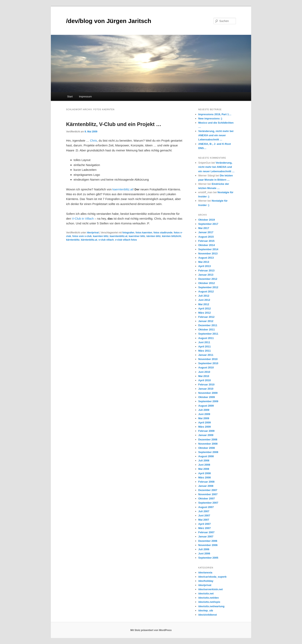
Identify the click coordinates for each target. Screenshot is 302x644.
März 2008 (204, 477)
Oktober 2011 (206, 329)
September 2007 (208, 503)
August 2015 (206, 237)
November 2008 (208, 444)
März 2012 (204, 313)
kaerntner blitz (137, 236)
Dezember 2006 (208, 541)
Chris (93, 140)
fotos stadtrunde (163, 233)
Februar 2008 (206, 482)
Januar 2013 (206, 275)
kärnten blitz (154, 236)
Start (70, 96)
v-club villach (106, 240)
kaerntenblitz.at (123, 189)
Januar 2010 (206, 389)
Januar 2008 (206, 486)
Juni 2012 (204, 300)
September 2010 (208, 363)
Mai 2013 (204, 262)
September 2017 (208, 224)
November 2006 (208, 545)
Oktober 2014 (206, 245)
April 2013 (204, 266)
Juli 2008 (204, 460)
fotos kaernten (144, 233)
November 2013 (208, 253)
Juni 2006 (204, 553)
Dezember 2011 (208, 325)
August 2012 (206, 291)
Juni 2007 (204, 515)
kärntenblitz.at (89, 240)
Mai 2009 (204, 418)
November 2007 (208, 494)
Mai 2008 (204, 469)
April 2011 (204, 346)
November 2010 (208, 359)
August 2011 (206, 338)
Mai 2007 (204, 520)
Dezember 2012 (208, 279)
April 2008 (204, 473)
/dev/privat (93, 233)
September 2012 (208, 287)
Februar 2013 (206, 270)
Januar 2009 (206, 435)
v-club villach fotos (126, 240)
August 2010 (206, 367)
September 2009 (208, 401)
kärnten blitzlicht (172, 236)
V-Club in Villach (83, 218)
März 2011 (204, 351)
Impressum (85, 96)
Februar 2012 (206, 317)
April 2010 (204, 380)
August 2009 (206, 406)
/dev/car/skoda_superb (212, 577)
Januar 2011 (206, 355)
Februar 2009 (206, 431)
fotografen (128, 233)
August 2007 (206, 507)
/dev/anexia (205, 572)
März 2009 (204, 427)
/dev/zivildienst (207, 615)
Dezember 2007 (208, 490)
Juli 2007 (204, 511)
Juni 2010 (204, 372)
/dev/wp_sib (206, 610)
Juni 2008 (204, 465)
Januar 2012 (206, 321)
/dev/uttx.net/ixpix (209, 602)
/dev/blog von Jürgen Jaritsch (109, 21)
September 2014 (208, 249)
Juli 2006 (204, 549)
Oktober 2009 (206, 397)
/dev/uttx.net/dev (209, 598)
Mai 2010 (204, 376)
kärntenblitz (73, 240)
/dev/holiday (206, 581)
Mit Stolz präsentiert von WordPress (151, 630)
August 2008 (206, 456)
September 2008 (208, 452)
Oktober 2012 (206, 283)
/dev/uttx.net (206, 593)
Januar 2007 (206, 536)
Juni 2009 (204, 414)
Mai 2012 (204, 304)
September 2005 (208, 558)
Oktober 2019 (206, 220)
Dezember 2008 (208, 439)
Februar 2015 (206, 241)
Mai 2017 (204, 228)
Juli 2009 (204, 410)
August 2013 (206, 258)
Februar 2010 (206, 384)
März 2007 (204, 528)
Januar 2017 (206, 232)
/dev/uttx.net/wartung (211, 606)
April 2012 (204, 308)
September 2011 (208, 334)
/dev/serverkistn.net (210, 589)
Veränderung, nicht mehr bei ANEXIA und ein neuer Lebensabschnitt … (216, 135)
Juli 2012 (204, 296)
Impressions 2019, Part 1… (215, 114)
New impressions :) (210, 118)
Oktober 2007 (206, 498)
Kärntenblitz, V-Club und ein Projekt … (114, 124)
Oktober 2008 (206, 448)
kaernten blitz (101, 236)
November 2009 (208, 393)
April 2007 (204, 524)
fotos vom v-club (82, 236)
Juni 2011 (204, 342)
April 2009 (204, 422)
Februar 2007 (206, 532)
